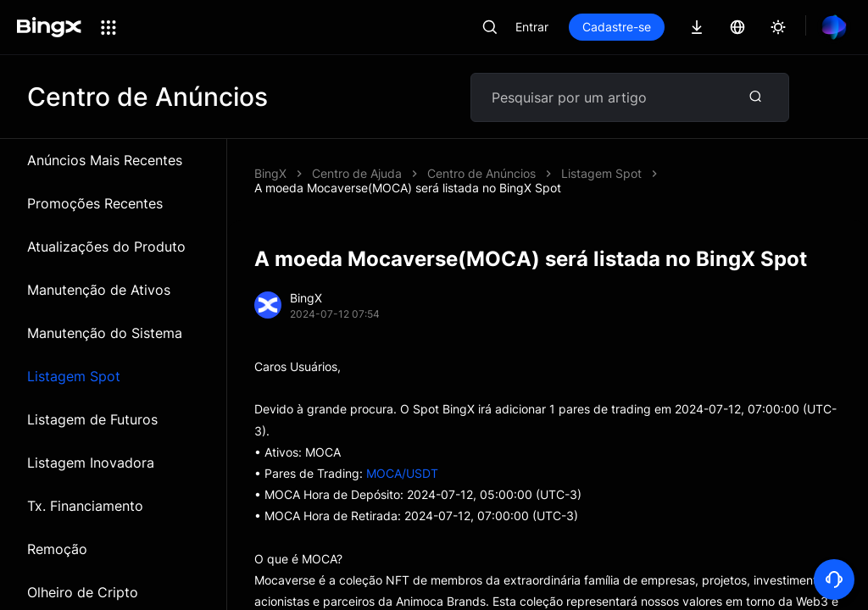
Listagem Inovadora (91, 463)
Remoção (57, 549)
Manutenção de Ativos (99, 290)
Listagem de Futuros (92, 419)
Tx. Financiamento (85, 506)
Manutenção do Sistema (105, 333)
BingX (270, 173)
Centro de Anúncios (481, 173)
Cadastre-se (617, 27)
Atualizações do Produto (106, 247)
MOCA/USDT (402, 473)
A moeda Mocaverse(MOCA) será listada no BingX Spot (408, 188)
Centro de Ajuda (357, 173)
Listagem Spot (74, 376)
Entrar (532, 27)
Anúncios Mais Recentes (105, 160)
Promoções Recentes (95, 203)
